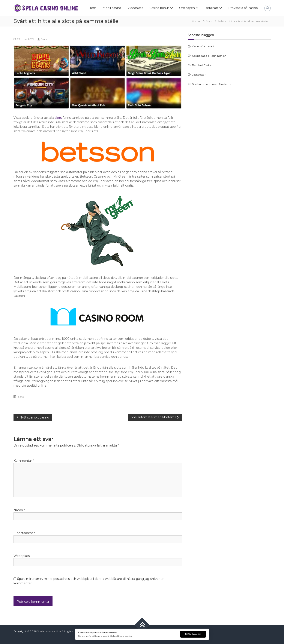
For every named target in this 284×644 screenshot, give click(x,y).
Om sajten (187, 8)
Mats (44, 39)
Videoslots (135, 8)
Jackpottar (199, 75)
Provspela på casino (243, 8)
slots (58, 118)
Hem (92, 8)
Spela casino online (49, 631)
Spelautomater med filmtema (212, 84)
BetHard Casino (202, 65)
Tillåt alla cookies (193, 634)
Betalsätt (212, 8)
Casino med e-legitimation (209, 56)
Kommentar (24, 461)
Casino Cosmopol (203, 46)
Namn (19, 510)
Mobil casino (112, 8)
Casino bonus (159, 8)
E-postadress (24, 533)
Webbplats (22, 556)
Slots (209, 21)
